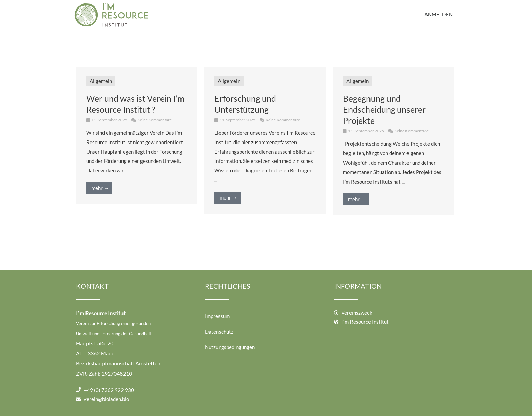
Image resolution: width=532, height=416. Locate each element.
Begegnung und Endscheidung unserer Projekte (384, 109)
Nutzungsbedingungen (230, 347)
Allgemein (101, 81)
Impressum (217, 316)
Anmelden (439, 14)
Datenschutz (219, 332)
